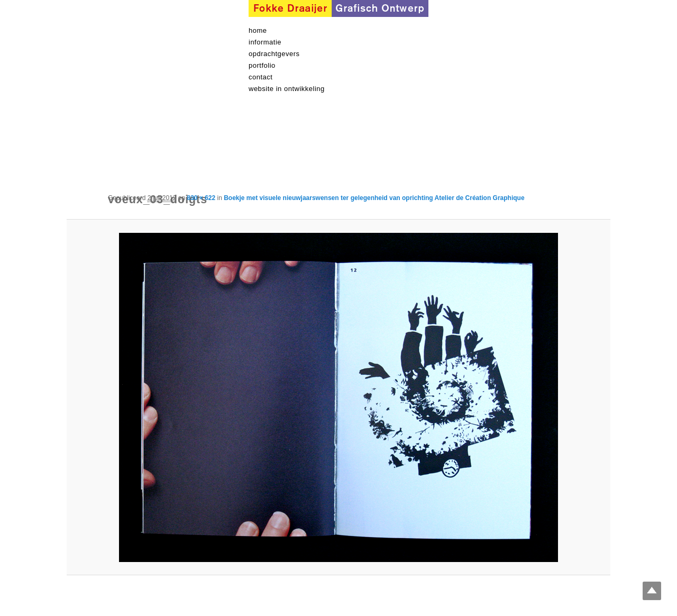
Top (652, 591)
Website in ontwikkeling (287, 89)
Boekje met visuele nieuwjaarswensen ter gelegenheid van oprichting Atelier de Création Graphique (374, 198)
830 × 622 (201, 198)
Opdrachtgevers (274, 54)
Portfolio (262, 65)
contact (260, 77)
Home (258, 30)
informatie (265, 42)
